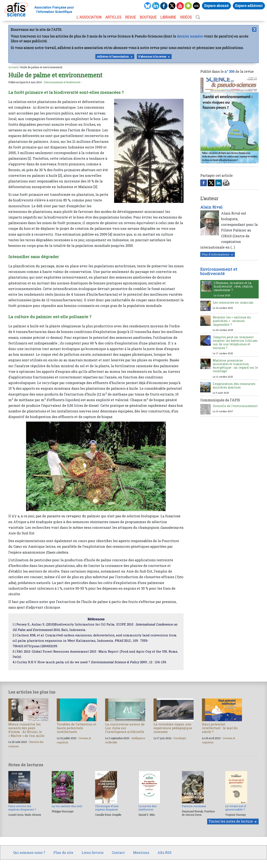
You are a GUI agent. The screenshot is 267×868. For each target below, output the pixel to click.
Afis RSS (164, 852)
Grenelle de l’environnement (235, 406)
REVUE (131, 17)
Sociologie (180, 738)
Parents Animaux (194, 806)
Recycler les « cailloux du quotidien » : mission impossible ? (232, 321)
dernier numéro (190, 36)
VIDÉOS (186, 17)
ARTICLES (113, 17)
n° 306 (229, 71)
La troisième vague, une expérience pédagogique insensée (173, 728)
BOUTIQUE (148, 17)
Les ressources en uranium (233, 302)
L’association (89, 17)
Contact (118, 852)
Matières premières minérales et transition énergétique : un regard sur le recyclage (235, 366)
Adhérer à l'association (113, 57)
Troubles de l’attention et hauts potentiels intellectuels (76, 728)
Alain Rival (211, 207)
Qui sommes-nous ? (29, 852)
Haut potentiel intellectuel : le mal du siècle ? (220, 728)
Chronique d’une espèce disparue (107, 808)
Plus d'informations (216, 254)
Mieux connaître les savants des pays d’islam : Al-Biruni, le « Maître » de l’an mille (26, 730)
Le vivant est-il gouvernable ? (236, 808)
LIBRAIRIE (168, 17)
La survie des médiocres (148, 808)
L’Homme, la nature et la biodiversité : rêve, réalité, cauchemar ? (233, 286)
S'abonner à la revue (152, 57)
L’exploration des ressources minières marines (234, 386)
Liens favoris (93, 852)
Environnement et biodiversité (62, 82)
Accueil (13, 67)
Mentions (141, 852)
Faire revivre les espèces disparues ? (22, 808)
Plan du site (63, 852)
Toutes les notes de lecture (231, 821)
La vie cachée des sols (67, 806)
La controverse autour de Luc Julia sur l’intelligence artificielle (125, 728)
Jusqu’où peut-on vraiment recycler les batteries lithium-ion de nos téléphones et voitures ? (236, 342)
